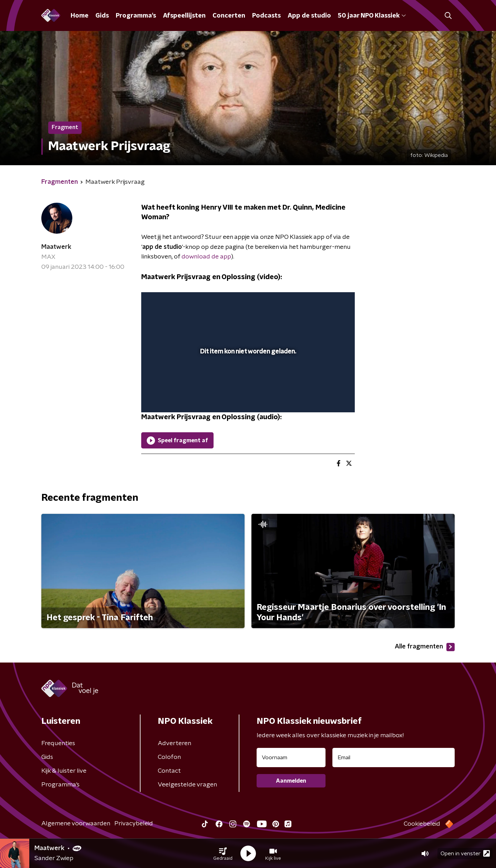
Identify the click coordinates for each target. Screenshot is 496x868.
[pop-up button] (324, 397)
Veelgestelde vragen (187, 785)
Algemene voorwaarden (76, 824)
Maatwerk (56, 247)
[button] (223, 854)
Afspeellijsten (184, 16)
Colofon (169, 757)
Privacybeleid (134, 824)
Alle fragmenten (425, 647)
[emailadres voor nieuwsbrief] (394, 758)
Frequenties (58, 743)
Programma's (136, 16)
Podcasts (266, 16)
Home (80, 16)
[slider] (247, 379)
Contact (169, 771)
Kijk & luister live (64, 771)
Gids (102, 16)
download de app (206, 257)
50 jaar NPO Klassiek (372, 16)
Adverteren (174, 743)
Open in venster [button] (465, 853)
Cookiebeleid (422, 824)
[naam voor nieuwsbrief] (291, 758)
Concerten (229, 16)
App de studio (309, 16)
